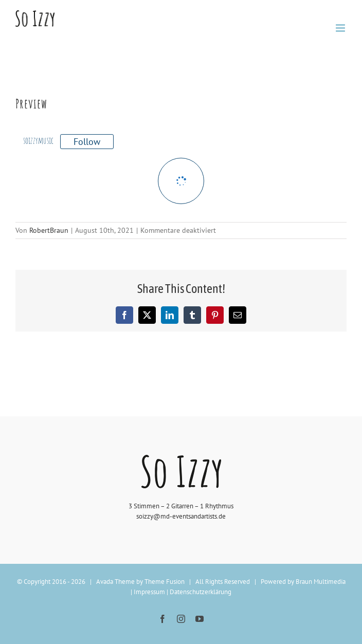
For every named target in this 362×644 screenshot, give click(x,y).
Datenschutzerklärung (201, 592)
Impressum (149, 592)
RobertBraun (49, 230)
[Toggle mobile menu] (341, 28)
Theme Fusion (165, 582)
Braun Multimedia (321, 582)
